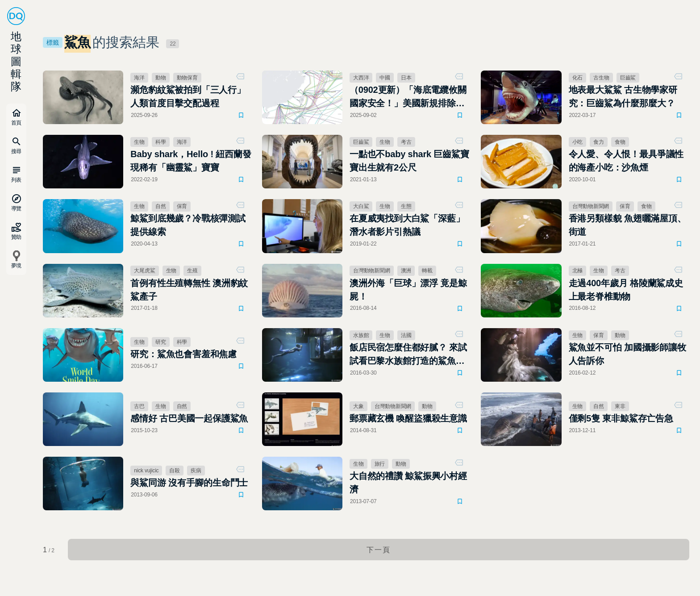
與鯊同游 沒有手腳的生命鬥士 (189, 483)
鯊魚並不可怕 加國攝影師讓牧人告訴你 (627, 354)
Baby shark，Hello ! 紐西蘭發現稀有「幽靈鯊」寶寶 (191, 161)
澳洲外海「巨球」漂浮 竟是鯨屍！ (408, 290)
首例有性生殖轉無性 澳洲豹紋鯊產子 (189, 290)
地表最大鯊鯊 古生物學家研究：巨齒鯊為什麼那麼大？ (623, 96)
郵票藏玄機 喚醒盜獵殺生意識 (408, 418)
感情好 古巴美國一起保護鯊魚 (189, 418)
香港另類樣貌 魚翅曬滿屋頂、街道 (627, 225)
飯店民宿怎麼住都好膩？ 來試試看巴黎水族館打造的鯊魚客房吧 (408, 355)
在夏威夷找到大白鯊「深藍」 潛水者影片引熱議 (407, 225)
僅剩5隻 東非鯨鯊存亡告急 (621, 418)
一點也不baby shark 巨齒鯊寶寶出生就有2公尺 (409, 161)
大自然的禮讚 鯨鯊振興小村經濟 (408, 483)
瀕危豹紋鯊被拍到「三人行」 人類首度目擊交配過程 (191, 96)
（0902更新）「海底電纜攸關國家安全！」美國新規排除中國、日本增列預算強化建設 (408, 97)
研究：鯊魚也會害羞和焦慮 (183, 354)
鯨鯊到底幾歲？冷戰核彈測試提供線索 (188, 225)
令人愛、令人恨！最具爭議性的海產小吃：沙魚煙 (626, 161)
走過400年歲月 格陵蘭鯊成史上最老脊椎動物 (626, 290)
